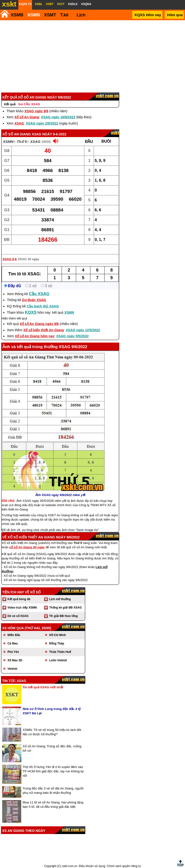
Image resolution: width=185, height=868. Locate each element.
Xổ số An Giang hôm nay (35, 336)
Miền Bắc (14, 635)
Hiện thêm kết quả (14, 318)
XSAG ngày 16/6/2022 (58, 117)
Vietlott (12, 669)
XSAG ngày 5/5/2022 (73, 336)
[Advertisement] (92, 56)
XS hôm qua (13, 628)
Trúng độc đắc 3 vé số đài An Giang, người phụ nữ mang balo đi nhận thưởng (53, 791)
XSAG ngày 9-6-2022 (49, 134)
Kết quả (10, 104)
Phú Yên (13, 652)
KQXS (31, 312)
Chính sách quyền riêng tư (124, 866)
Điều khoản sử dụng (92, 866)
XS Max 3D (15, 660)
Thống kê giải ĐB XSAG (65, 608)
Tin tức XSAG (14, 681)
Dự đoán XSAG (34, 300)
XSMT (50, 15)
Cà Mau (13, 643)
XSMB (17, 15)
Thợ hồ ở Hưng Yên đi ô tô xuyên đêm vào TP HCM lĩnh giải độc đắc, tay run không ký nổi (53, 771)
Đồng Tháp (57, 643)
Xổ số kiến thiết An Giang (44, 330)
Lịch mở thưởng (60, 599)
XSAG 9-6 (10, 259)
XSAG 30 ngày (29, 259)
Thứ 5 (22, 142)
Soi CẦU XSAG (29, 104)
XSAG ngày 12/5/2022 (83, 330)
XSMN (34, 15)
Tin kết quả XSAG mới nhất (43, 687)
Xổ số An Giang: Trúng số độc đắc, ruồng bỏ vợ (52, 748)
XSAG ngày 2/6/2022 (42, 123)
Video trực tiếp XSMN (22, 608)
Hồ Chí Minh (58, 635)
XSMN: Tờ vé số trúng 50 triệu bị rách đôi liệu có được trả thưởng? (52, 732)
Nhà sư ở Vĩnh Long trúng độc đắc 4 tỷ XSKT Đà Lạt (52, 711)
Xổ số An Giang (27, 117)
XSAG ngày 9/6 (36, 111)
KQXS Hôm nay (148, 15)
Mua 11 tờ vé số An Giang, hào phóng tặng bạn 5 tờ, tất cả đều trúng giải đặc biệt (53, 805)
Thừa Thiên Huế (60, 652)
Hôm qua (175, 15)
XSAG (19, 123)
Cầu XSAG (39, 294)
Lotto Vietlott (58, 660)
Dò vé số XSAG (18, 616)
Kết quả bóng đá (19, 599)
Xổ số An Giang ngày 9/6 (39, 324)
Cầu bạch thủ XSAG (43, 306)
